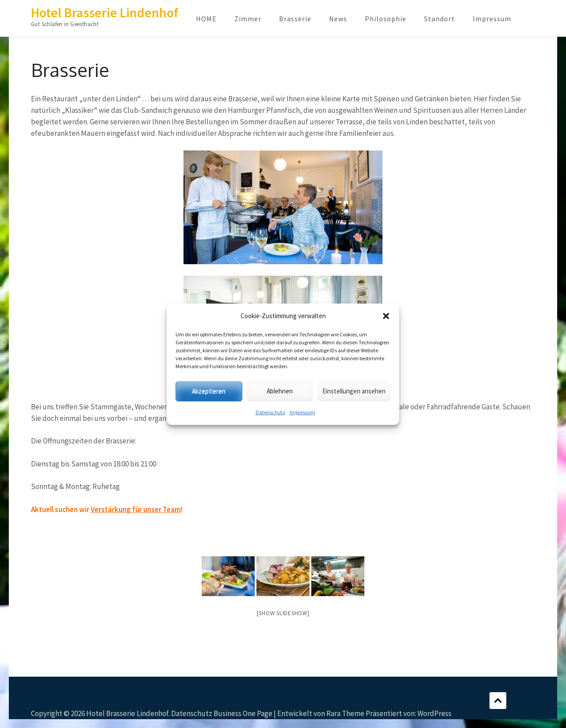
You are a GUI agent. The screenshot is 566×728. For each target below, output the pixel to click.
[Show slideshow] (283, 613)
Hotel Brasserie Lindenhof (105, 12)
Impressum (302, 412)
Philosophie (386, 19)
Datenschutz (270, 412)
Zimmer (248, 19)
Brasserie (295, 19)
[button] (386, 316)
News (338, 19)
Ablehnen (280, 391)
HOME (206, 19)
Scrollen (498, 701)
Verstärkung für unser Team (136, 509)
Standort (440, 19)
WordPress (434, 713)
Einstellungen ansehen (354, 391)
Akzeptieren (209, 391)
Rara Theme (345, 713)
